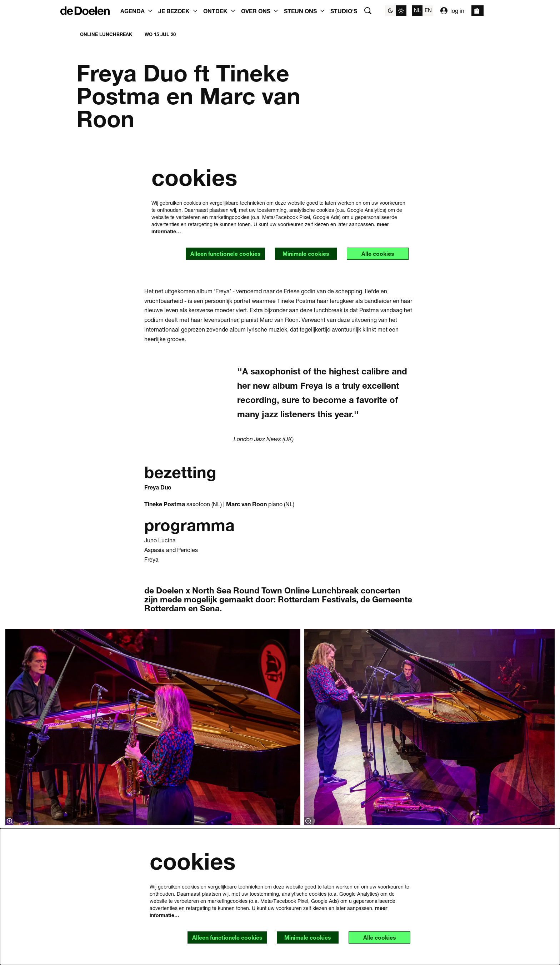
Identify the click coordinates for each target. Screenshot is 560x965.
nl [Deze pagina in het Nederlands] (417, 10)
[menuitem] (344, 11)
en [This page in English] (428, 10)
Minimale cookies (304, 254)
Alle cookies (377, 254)
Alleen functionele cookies (223, 254)
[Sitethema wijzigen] (396, 11)
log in (452, 11)
